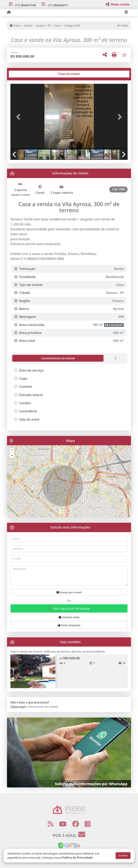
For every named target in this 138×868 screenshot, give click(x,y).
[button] (19, 117)
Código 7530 (72, 25)
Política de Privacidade (77, 858)
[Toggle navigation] (126, 12)
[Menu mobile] (9, 12)
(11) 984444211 (59, 5)
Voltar (123, 25)
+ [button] (12, 450)
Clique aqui (18, 707)
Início (15, 25)
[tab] (22, 74)
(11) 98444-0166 (26, 5)
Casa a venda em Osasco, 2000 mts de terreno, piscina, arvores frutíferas (58, 651)
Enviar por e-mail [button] (69, 592)
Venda (28, 25)
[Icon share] (50, 824)
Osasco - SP (43, 25)
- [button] (12, 456)
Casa (57, 25)
